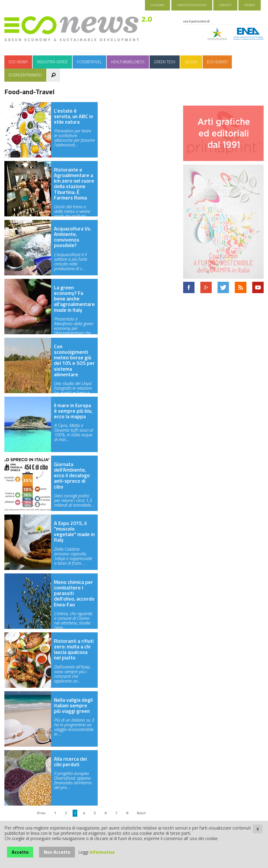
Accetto (20, 852)
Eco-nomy (18, 62)
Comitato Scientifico (192, 5)
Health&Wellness (128, 62)
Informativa (102, 852)
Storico (250, 5)
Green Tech (165, 62)
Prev (41, 813)
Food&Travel (89, 62)
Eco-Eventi (217, 62)
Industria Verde (52, 62)
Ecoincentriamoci (25, 75)
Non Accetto (57, 852)
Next (141, 813)
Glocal (191, 62)
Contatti (225, 5)
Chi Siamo (157, 5)
